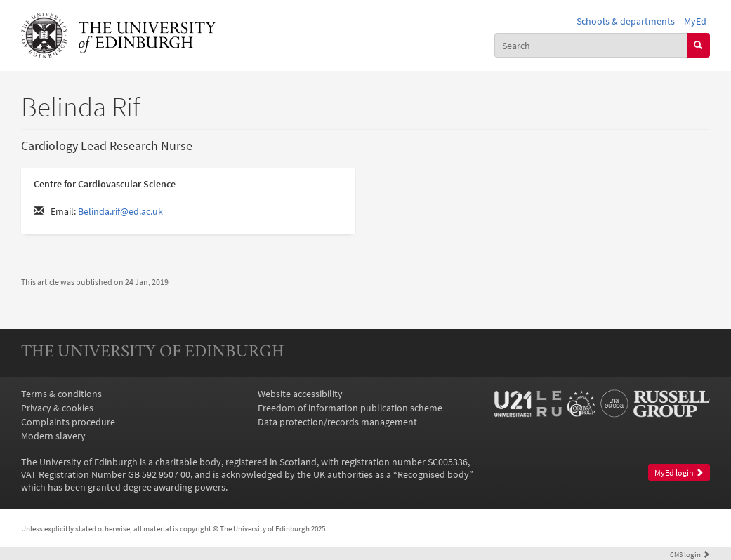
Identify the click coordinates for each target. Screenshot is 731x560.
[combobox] (591, 45)
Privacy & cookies (57, 408)
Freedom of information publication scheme (350, 408)
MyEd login (679, 473)
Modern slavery (53, 436)
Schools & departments (626, 21)
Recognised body (433, 474)
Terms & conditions (61, 394)
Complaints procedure (68, 422)
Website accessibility (300, 394)
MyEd (695, 21)
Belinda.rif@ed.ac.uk (120, 211)
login (690, 554)
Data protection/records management (337, 422)
